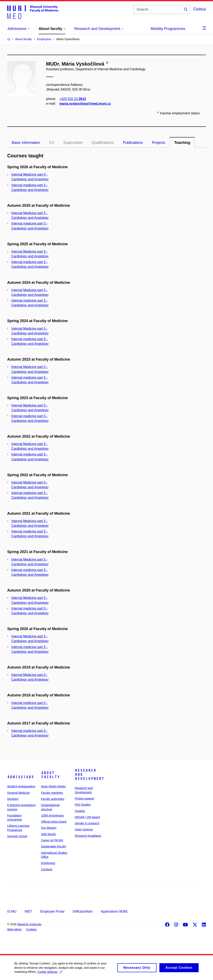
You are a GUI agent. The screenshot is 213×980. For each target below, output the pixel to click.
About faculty (50, 775)
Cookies (31, 929)
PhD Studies (83, 805)
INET (28, 911)
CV (52, 143)
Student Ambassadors (21, 786)
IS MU (12, 911)
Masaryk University (29, 924)
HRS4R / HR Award (87, 817)
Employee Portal (52, 911)
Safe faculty (49, 834)
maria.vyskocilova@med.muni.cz (85, 104)
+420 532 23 (73, 99)
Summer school (17, 836)
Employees (48, 863)
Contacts (47, 869)
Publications (133, 143)
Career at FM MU (52, 840)
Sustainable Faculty (54, 846)
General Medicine (18, 793)
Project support (84, 798)
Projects (158, 143)
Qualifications (103, 143)
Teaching (182, 143)
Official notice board (54, 822)
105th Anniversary (53, 815)
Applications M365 (114, 911)
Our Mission (49, 828)
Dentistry (13, 799)
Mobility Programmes (168, 29)
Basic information (26, 143)
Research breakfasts (88, 836)
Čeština (200, 9)
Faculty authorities (53, 799)
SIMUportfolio (82, 911)
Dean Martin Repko (54, 786)
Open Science (84, 829)
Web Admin (14, 929)
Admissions (21, 777)
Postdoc (80, 811)
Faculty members (52, 793)
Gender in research (87, 823)
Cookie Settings (50, 974)
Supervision (73, 143)
